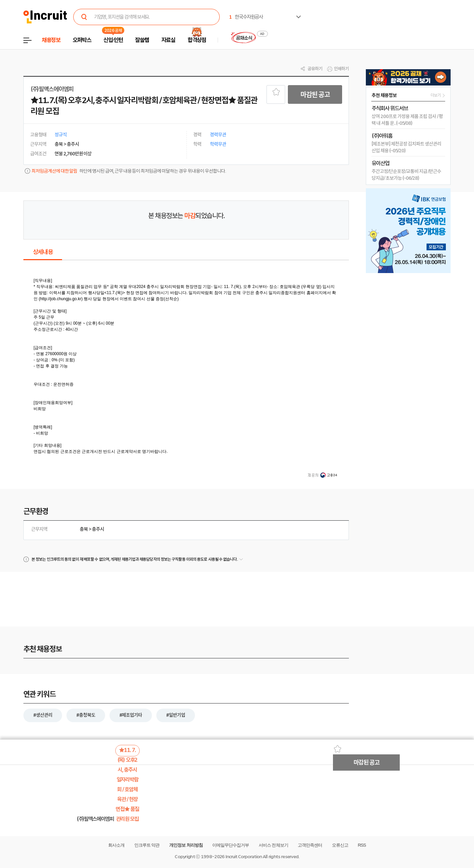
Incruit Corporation (244, 857)
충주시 (98, 529)
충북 (84, 529)
